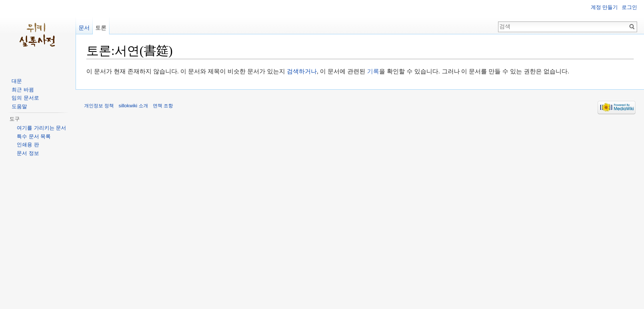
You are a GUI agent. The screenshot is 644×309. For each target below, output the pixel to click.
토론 (101, 28)
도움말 (19, 106)
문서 (84, 28)
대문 (17, 81)
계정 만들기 (604, 7)
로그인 (629, 7)
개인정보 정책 (99, 106)
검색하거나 (302, 71)
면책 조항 (163, 106)
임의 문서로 (25, 98)
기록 (373, 71)
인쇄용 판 (28, 145)
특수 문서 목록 (34, 136)
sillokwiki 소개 (133, 106)
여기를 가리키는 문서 (41, 128)
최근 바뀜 (23, 90)
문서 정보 (28, 153)
